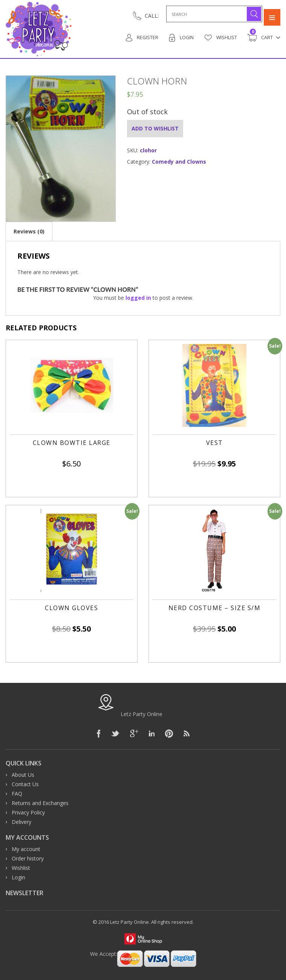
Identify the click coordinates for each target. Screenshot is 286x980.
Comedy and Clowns (179, 162)
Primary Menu (272, 14)
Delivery (21, 822)
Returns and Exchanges (40, 803)
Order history (28, 858)
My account (26, 849)
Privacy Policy (28, 812)
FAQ (17, 794)
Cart (260, 38)
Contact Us (25, 784)
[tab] (29, 231)
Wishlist (220, 38)
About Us (23, 775)
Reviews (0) (29, 231)
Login (181, 38)
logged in (138, 298)
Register (141, 38)
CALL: (152, 16)
